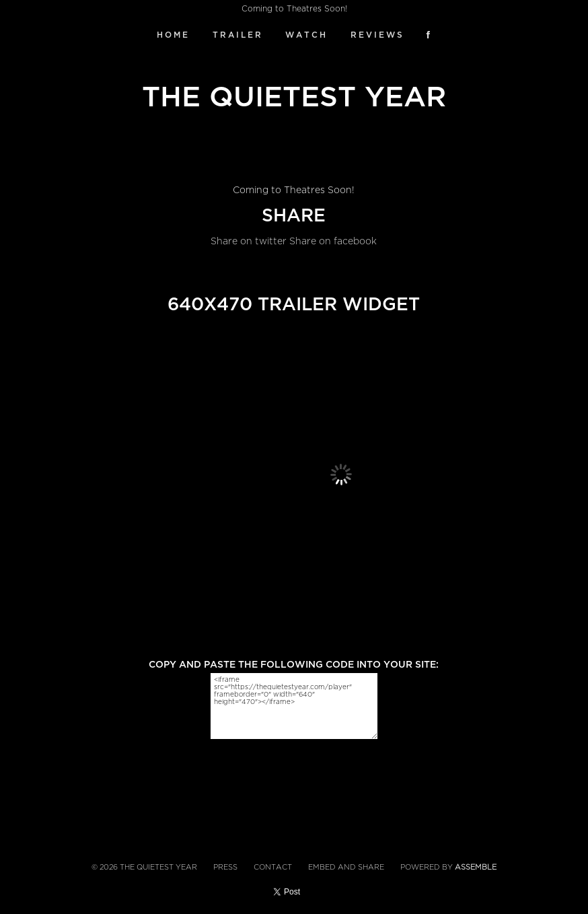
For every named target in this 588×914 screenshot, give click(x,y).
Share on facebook (333, 241)
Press (225, 867)
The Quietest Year (294, 97)
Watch (306, 35)
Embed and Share (346, 867)
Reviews (377, 35)
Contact (273, 867)
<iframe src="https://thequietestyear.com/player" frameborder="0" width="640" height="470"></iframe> (294, 706)
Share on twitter (249, 241)
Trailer (238, 35)
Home (173, 35)
